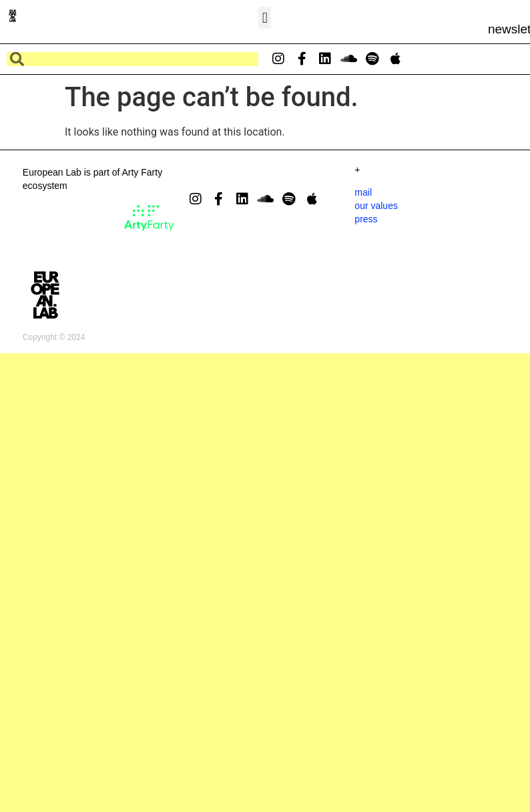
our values (376, 206)
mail (363, 192)
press (366, 219)
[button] (265, 18)
